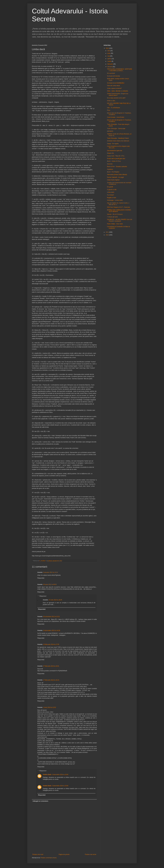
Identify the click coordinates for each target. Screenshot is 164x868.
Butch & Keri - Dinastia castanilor (117, 167)
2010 (108, 235)
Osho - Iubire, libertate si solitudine (118, 91)
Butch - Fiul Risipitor (113, 172)
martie (110, 61)
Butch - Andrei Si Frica (114, 161)
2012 (108, 48)
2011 (108, 232)
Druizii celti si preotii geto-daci (116, 159)
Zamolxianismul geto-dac (115, 151)
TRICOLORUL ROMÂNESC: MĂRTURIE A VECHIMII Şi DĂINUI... (120, 70)
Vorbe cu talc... (112, 101)
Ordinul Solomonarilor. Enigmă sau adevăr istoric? (118, 94)
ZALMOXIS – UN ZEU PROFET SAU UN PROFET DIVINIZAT (120, 220)
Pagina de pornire (64, 854)
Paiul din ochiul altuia (113, 86)
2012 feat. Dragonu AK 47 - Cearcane (119, 207)
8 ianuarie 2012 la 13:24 (51, 572)
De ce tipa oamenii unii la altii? (116, 98)
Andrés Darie (47, 775)
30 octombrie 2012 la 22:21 (51, 617)
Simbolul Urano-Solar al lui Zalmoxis (118, 141)
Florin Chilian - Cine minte (115, 224)
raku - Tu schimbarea (113, 108)
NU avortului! (111, 73)
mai (109, 56)
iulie (109, 51)
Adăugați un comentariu (40, 801)
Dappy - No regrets (113, 144)
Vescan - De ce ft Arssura (115, 214)
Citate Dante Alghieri (113, 180)
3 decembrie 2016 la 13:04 (60, 775)
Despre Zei (110, 153)
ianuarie (110, 67)
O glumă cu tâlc (112, 190)
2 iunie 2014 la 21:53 (49, 707)
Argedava (110, 169)
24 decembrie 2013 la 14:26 (52, 630)
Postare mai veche (91, 854)
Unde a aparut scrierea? (114, 88)
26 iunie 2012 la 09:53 (50, 584)
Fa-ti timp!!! (110, 195)
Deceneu (110, 164)
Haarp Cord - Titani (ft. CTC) (116, 156)
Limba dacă (111, 192)
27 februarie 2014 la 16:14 (51, 680)
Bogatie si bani (112, 198)
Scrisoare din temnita (113, 76)
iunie (109, 53)
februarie (110, 64)
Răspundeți (41, 578)
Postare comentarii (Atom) (49, 858)
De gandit (110, 187)
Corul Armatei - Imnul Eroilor (116, 117)
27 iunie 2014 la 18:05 (55, 600)
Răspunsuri (43, 596)
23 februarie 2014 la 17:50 (51, 644)
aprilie (109, 59)
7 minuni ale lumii (112, 217)
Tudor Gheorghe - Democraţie (116, 129)
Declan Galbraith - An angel (115, 177)
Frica (109, 110)
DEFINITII (110, 131)
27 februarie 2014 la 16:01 (51, 666)
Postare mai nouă (38, 854)
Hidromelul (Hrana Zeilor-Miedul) (117, 175)
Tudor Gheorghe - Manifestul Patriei (118, 138)
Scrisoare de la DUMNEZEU (116, 83)
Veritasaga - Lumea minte (115, 200)
